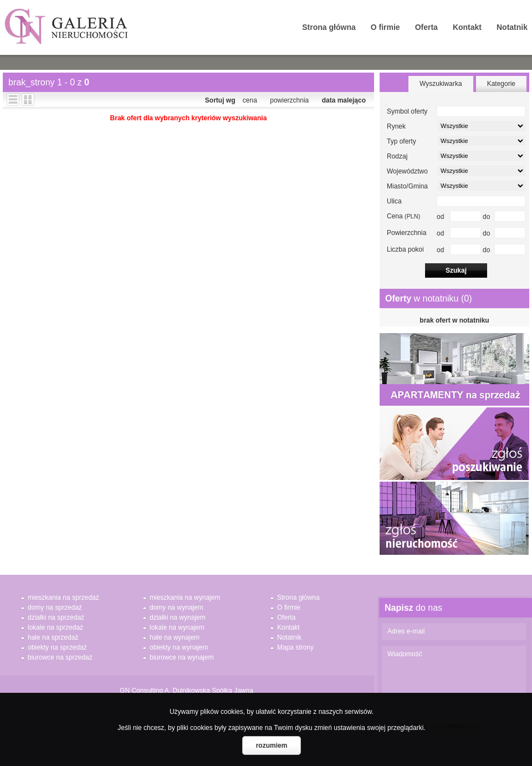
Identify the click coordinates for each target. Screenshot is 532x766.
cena (250, 100)
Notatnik (512, 27)
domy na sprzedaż (55, 607)
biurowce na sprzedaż (60, 657)
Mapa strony (295, 647)
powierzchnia (289, 100)
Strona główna (329, 27)
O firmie (385, 27)
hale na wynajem (175, 637)
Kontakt (467, 27)
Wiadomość (454, 679)
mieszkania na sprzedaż (63, 598)
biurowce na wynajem (181, 657)
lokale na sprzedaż (55, 627)
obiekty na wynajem (179, 647)
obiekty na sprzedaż (57, 647)
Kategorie (501, 84)
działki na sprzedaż (56, 617)
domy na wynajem (177, 607)
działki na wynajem (178, 617)
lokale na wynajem (177, 627)
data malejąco (344, 100)
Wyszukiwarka (441, 84)
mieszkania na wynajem (185, 598)
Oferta (426, 27)
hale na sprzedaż (53, 637)
